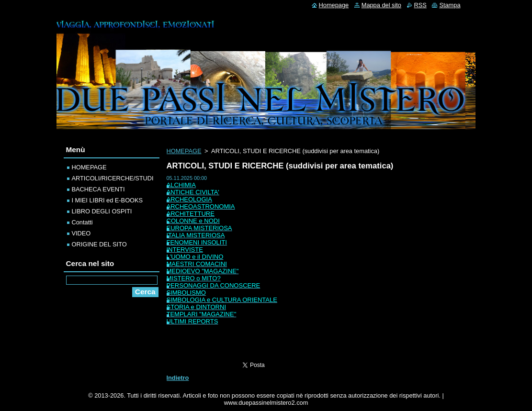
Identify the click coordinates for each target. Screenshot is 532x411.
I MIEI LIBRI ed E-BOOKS (108, 200)
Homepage (334, 5)
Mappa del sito (381, 5)
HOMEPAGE (184, 151)
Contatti (82, 222)
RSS (420, 5)
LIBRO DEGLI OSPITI (102, 211)
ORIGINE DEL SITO (99, 244)
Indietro (178, 378)
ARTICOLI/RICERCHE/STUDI (113, 178)
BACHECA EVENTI (98, 189)
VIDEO (81, 233)
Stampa (450, 5)
